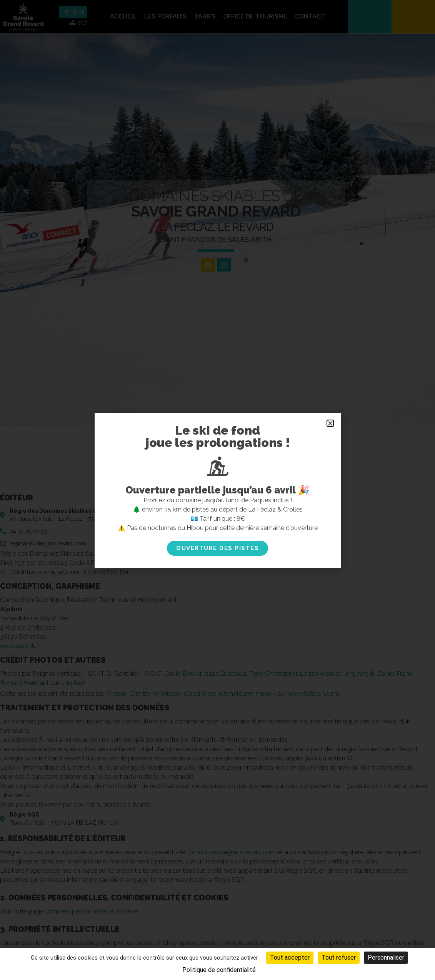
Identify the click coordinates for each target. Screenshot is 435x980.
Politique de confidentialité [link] (219, 970)
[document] (217, 490)
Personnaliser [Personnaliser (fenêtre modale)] (386, 957)
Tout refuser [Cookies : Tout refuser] (339, 957)
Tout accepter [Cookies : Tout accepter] (290, 957)
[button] (330, 423)
